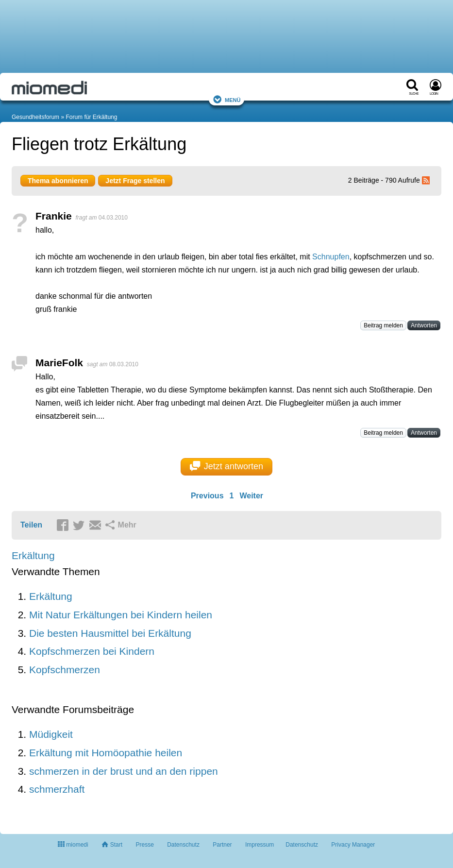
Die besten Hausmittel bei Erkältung (110, 633)
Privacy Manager (353, 845)
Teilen (31, 525)
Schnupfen (331, 257)
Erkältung (33, 555)
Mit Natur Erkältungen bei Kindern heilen (121, 615)
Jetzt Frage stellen (135, 181)
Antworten (424, 325)
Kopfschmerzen (65, 670)
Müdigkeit (51, 734)
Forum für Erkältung (91, 117)
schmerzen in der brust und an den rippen (124, 771)
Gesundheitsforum (35, 117)
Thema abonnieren (58, 181)
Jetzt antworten (226, 466)
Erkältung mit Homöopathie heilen (106, 753)
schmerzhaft (57, 789)
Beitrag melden (383, 325)
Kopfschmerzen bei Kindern (92, 651)
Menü (227, 99)
